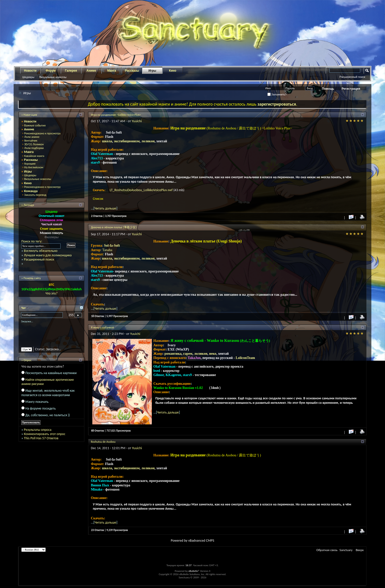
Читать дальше (105, 208)
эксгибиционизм (127, 141)
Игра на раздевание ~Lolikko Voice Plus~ (116, 115)
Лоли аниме (32, 137)
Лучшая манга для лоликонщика (48, 255)
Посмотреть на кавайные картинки (51, 373)
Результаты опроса (38, 430)
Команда (31, 191)
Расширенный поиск (352, 77)
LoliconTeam (245, 358)
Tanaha (107, 250)
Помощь (328, 89)
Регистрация (351, 89)
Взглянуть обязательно (41, 251)
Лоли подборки (34, 148)
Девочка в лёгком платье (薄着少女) (114, 227)
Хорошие (30, 164)
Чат (24, 308)
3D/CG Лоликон (34, 144)
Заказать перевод (35, 195)
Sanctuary (346, 550)
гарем (188, 354)
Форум (51, 71)
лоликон (148, 141)
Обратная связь (327, 550)
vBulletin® (194, 571)
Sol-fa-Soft (112, 246)
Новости (30, 71)
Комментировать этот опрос (45, 434)
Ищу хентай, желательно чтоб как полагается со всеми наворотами (48, 393)
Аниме (91, 71)
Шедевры (28, 77)
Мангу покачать (37, 402)
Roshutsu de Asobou (103, 442)
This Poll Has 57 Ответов (41, 438)
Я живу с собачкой (102, 327)
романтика (173, 354)
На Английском (34, 167)
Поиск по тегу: (32, 241)
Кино (173, 71)
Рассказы (132, 71)
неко (213, 354)
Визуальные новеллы (53, 77)
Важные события (35, 125)
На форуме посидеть (41, 408)
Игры (152, 71)
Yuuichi (137, 121)
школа (107, 141)
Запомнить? (277, 94)
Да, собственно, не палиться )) (48, 415)
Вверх (360, 550)
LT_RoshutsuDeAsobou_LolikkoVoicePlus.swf (142, 190)
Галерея (71, 71)
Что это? (51, 293)
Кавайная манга (34, 156)
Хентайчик (31, 141)
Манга (112, 71)
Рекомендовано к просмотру (42, 133)
